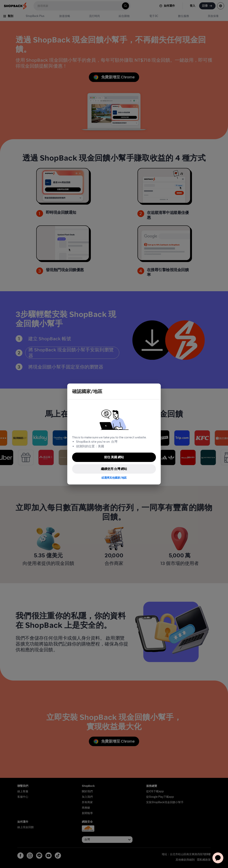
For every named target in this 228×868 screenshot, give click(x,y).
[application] (218, 858)
